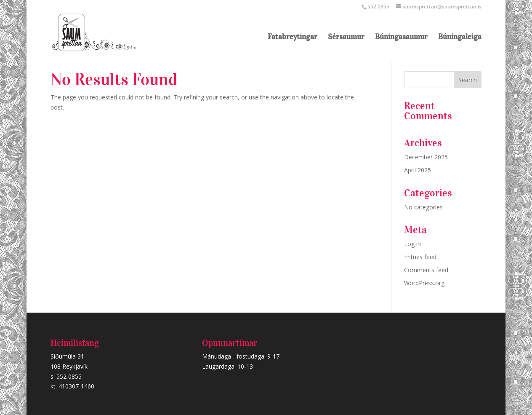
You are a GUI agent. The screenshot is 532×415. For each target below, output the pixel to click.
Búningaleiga (460, 37)
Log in (412, 244)
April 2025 (418, 170)
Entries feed (420, 257)
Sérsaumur (346, 37)
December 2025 (426, 157)
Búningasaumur (401, 37)
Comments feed (426, 270)
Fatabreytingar (293, 37)
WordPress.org (424, 283)
